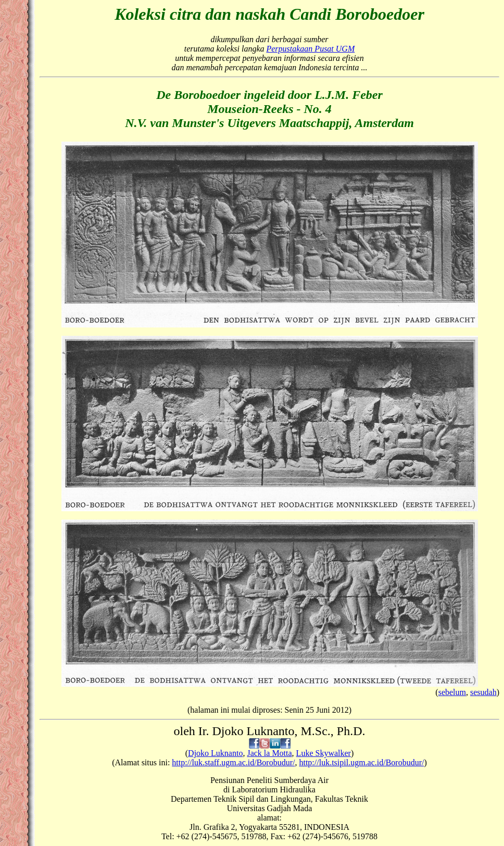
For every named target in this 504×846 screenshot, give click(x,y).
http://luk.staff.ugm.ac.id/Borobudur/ (233, 762)
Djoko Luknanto (215, 753)
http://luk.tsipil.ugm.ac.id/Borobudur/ (361, 762)
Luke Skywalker (324, 753)
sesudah (483, 692)
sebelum (452, 692)
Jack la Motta (269, 753)
